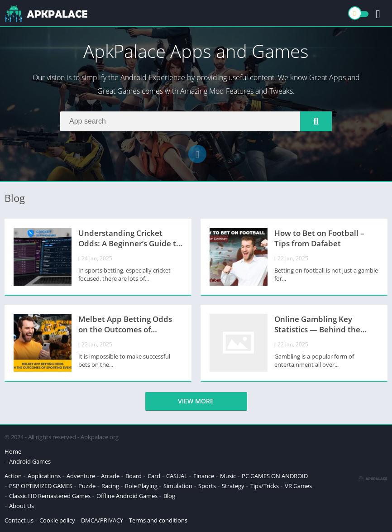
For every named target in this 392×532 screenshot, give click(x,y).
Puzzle (87, 486)
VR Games (298, 486)
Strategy (233, 486)
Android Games (30, 461)
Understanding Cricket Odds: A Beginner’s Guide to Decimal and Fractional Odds (129, 239)
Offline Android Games (127, 496)
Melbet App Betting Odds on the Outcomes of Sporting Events (125, 325)
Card (154, 476)
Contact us (19, 520)
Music (228, 476)
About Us (22, 506)
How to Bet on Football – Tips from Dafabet (319, 238)
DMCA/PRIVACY (102, 520)
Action (13, 476)
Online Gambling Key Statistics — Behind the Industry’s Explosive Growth (325, 325)
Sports (207, 486)
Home (13, 451)
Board (134, 476)
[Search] (196, 121)
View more (196, 401)
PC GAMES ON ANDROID (275, 476)
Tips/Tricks (265, 486)
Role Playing (141, 486)
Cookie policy (57, 520)
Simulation (178, 486)
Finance (204, 476)
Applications (44, 476)
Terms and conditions (158, 520)
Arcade (110, 476)
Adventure (81, 476)
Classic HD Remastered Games (50, 496)
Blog (169, 496)
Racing (110, 486)
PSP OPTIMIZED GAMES (41, 486)
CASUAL (177, 476)
